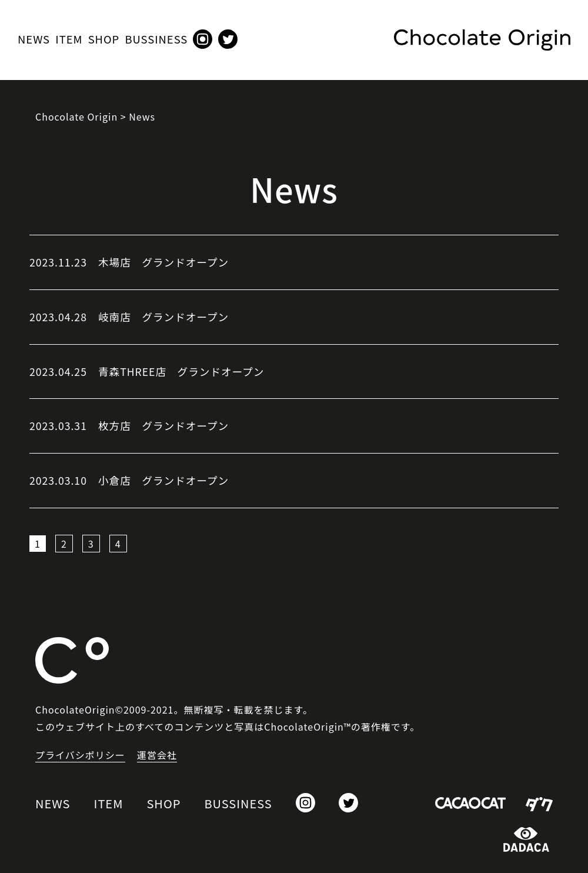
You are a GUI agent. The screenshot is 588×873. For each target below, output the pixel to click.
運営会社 (157, 755)
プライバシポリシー (80, 755)
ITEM (69, 39)
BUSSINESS (156, 39)
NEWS (34, 39)
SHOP (104, 39)
